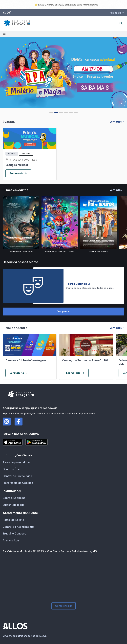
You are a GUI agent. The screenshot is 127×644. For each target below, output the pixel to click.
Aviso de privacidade (16, 462)
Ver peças (63, 312)
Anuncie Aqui (11, 540)
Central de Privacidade (17, 476)
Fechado (117, 13)
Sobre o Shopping (14, 498)
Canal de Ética (12, 469)
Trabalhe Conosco (15, 534)
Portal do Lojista (13, 520)
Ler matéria (19, 373)
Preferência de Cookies (18, 483)
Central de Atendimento (18, 527)
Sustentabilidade (14, 505)
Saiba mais (18, 173)
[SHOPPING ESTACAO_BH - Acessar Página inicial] (17, 23)
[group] (63, 72)
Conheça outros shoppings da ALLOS (25, 636)
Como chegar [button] (64, 606)
